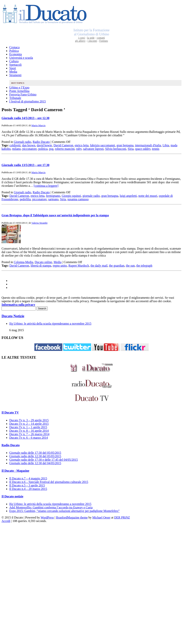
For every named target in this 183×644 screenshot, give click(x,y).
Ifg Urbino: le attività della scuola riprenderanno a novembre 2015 (50, 324)
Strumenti (15, 75)
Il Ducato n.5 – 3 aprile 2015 (27, 485)
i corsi (82, 38)
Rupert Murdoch (79, 266)
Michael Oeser (101, 517)
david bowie (44, 145)
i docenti (92, 41)
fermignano (53, 196)
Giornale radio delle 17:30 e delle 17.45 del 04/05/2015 (44, 460)
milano (16, 149)
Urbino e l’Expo (19, 87)
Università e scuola (21, 58)
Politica (14, 51)
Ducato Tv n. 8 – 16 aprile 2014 (29, 431)
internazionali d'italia (148, 145)
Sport (13, 68)
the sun (130, 266)
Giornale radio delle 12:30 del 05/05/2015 (35, 456)
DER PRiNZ (122, 517)
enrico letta (82, 145)
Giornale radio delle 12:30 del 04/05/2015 (35, 463)
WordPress (47, 517)
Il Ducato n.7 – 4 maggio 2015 (28, 478)
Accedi (6, 521)
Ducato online (43, 262)
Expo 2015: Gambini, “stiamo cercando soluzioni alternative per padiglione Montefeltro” (64, 511)
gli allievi (80, 41)
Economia (16, 54)
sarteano (53, 199)
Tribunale (15, 98)
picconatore (30, 149)
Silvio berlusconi (116, 149)
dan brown (29, 145)
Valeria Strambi (39, 223)
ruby (79, 149)
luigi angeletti (128, 196)
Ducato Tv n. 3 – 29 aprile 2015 (29, 420)
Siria (131, 149)
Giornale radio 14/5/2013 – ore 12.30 (25, 118)
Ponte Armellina (19, 91)
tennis (156, 149)
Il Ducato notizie (12, 496)
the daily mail (99, 266)
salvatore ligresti (93, 149)
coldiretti (15, 145)
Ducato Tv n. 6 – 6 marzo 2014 (29, 438)
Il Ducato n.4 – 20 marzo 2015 (28, 489)
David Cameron (63, 145)
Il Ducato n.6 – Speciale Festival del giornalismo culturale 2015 (49, 482)
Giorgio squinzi (71, 196)
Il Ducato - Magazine (15, 471)
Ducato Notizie (13, 316)
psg (51, 149)
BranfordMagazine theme (72, 517)
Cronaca (14, 47)
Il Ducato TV (10, 412)
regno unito (60, 266)
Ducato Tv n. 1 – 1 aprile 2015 (28, 427)
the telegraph (144, 266)
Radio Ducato (41, 142)
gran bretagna (125, 145)
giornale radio (91, 196)
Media (13, 72)
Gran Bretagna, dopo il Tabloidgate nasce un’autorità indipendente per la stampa (55, 215)
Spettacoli (15, 65)
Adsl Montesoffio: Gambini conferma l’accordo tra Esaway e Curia (51, 507)
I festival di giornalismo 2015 (28, 101)
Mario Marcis (39, 125)
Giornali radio (22, 142)
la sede (91, 38)
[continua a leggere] (46, 186)
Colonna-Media (23, 262)
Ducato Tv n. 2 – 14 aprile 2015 (29, 424)
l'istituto (104, 41)
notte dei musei (148, 196)
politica (43, 149)
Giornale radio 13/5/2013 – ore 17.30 (25, 165)
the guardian (117, 266)
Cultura (14, 61)
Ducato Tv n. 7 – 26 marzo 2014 (29, 434)
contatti (101, 38)
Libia (166, 145)
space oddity (143, 149)
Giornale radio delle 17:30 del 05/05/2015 (35, 453)
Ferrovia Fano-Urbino (23, 94)
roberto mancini (65, 149)
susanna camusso (78, 199)
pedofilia (25, 199)
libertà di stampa (41, 266)
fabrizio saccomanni (102, 145)
